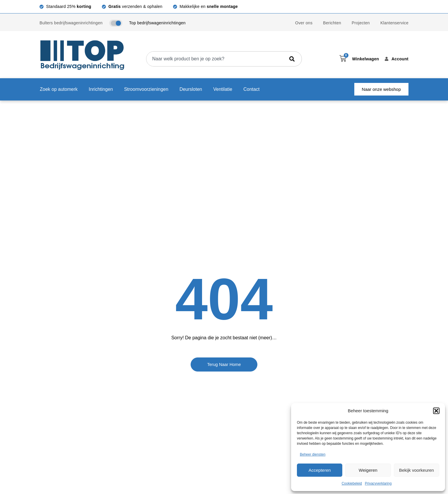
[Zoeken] (293, 59)
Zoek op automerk (59, 89)
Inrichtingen (101, 89)
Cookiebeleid (352, 483)
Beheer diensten (313, 454)
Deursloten (191, 89)
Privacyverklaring (378, 483)
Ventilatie (223, 89)
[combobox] (216, 59)
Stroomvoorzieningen (146, 89)
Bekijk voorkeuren (417, 470)
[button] (436, 411)
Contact (251, 89)
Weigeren (368, 470)
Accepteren (320, 470)
